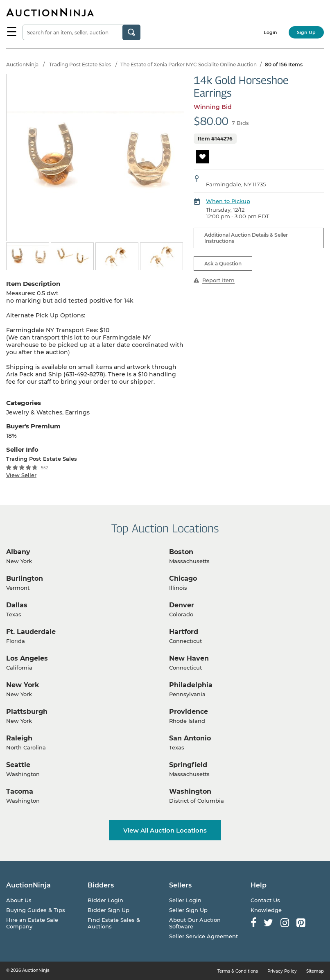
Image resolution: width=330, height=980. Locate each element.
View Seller (21, 475)
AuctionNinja (22, 65)
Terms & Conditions (238, 971)
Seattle (18, 765)
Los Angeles (27, 658)
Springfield (188, 765)
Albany (18, 552)
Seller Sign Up (188, 910)
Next (179, 257)
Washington (190, 791)
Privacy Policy (282, 971)
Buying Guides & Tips (36, 910)
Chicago (183, 578)
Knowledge (266, 910)
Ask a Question (223, 264)
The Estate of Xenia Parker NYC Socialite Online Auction (189, 65)
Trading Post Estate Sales (80, 65)
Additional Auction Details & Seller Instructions (246, 238)
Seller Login (185, 900)
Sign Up (306, 32)
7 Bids (240, 123)
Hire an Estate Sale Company (32, 923)
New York (23, 685)
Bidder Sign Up (108, 910)
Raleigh (19, 738)
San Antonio (190, 738)
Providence (189, 712)
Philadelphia (191, 685)
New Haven (189, 658)
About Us (19, 900)
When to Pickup (228, 201)
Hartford (184, 632)
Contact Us (265, 900)
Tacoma (20, 791)
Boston (181, 552)
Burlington (25, 578)
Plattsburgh (27, 712)
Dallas (17, 605)
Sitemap (315, 971)
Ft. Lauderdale (31, 632)
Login (270, 32)
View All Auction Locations (165, 830)
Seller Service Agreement (203, 936)
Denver (182, 605)
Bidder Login (105, 900)
